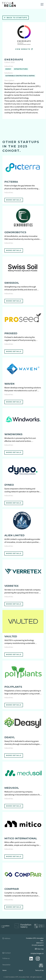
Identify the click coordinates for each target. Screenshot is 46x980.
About (21, 970)
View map (39, 949)
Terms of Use (39, 970)
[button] (42, 4)
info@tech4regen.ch (37, 953)
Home (4, 970)
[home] (9, 4)
